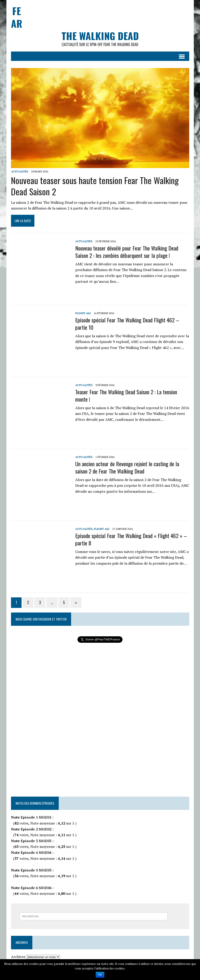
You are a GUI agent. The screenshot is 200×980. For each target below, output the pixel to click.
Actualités (20, 171)
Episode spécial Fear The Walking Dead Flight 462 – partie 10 (127, 323)
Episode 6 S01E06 (36, 888)
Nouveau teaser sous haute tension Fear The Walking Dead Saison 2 (95, 186)
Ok (100, 975)
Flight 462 (83, 313)
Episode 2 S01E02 (36, 829)
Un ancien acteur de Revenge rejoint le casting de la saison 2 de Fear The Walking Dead (127, 467)
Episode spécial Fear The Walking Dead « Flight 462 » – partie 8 (131, 539)
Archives (18, 957)
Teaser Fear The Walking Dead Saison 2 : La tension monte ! (126, 395)
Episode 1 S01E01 (36, 817)
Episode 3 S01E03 (36, 841)
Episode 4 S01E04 (36, 852)
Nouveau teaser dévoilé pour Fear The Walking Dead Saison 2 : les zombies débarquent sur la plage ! (127, 252)
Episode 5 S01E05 (36, 870)
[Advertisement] (106, 10)
